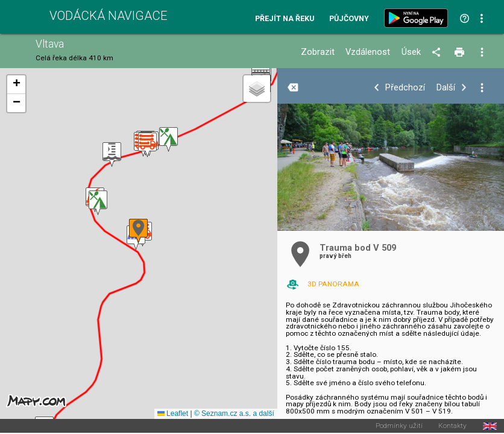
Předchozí (405, 88)
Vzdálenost (368, 52)
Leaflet (173, 414)
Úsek (411, 52)
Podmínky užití (399, 426)
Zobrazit (318, 52)
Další (446, 88)
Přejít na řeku (285, 19)
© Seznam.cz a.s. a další (234, 414)
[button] (98, 203)
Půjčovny (349, 19)
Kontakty (452, 426)
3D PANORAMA (333, 284)
